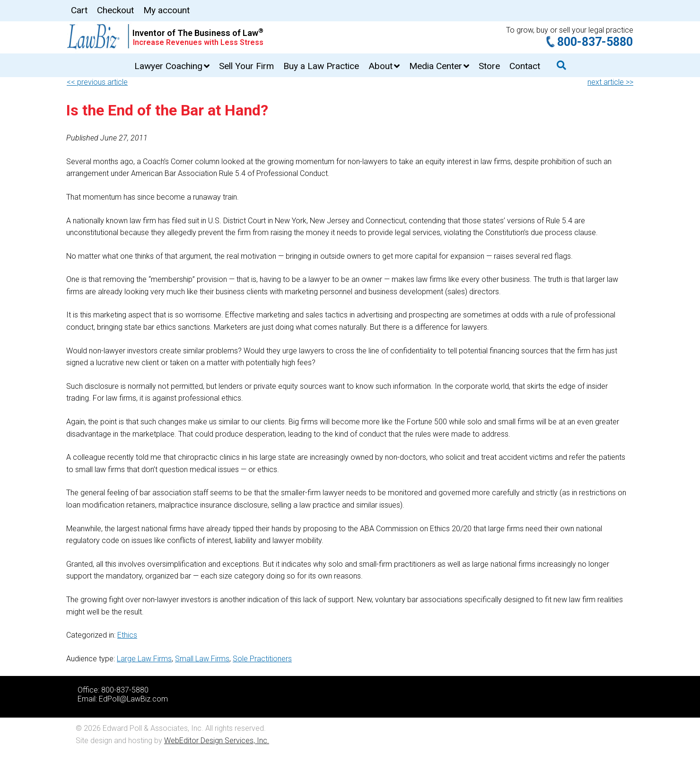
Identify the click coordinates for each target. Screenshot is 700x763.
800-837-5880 (595, 42)
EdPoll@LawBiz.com (133, 699)
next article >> (610, 82)
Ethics (127, 635)
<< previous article (97, 82)
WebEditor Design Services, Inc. (217, 741)
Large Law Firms (144, 659)
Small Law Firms (202, 659)
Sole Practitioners (262, 659)
